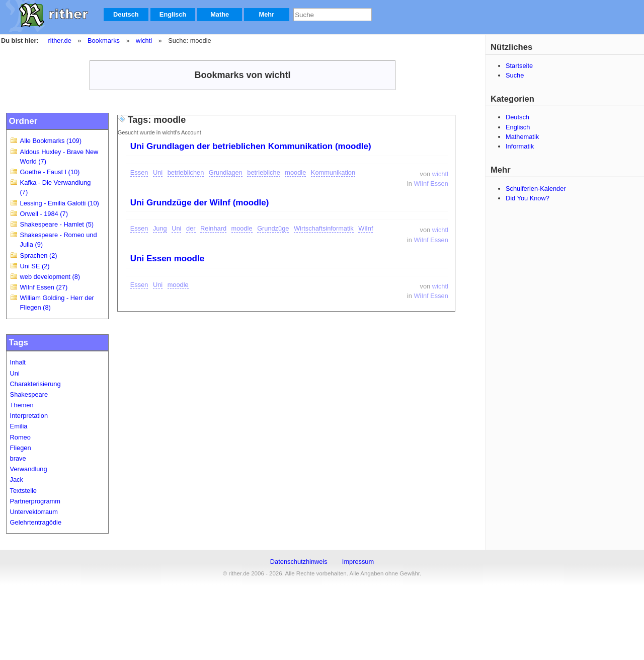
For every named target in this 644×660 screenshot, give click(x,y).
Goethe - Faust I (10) (50, 172)
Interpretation (29, 416)
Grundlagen (226, 172)
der (191, 228)
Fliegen (21, 448)
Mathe (220, 14)
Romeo (20, 437)
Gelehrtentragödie (36, 522)
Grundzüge (273, 228)
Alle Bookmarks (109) (51, 141)
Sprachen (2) (39, 255)
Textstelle (23, 491)
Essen (139, 172)
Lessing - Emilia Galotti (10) (60, 203)
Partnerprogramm (35, 501)
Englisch (173, 14)
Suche (515, 75)
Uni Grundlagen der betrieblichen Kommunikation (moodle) (251, 146)
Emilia (19, 426)
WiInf (366, 228)
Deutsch (126, 14)
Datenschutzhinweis (299, 562)
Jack (17, 480)
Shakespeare (29, 394)
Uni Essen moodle (167, 259)
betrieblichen (186, 172)
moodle (295, 172)
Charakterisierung (35, 384)
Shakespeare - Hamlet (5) (57, 224)
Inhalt (18, 362)
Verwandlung (29, 469)
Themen (22, 405)
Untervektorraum (34, 512)
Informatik (520, 146)
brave (18, 458)
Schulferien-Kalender (536, 189)
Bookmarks (104, 41)
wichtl (144, 41)
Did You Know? (528, 198)
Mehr (267, 14)
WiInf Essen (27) (44, 287)
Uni (15, 373)
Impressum (358, 562)
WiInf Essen (431, 184)
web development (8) (50, 277)
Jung (160, 228)
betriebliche (263, 172)
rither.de (60, 41)
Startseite (519, 66)
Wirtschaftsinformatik (324, 228)
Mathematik (522, 137)
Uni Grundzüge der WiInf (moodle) (200, 203)
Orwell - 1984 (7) (44, 214)
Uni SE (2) (35, 266)
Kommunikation (333, 172)
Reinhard (213, 228)
